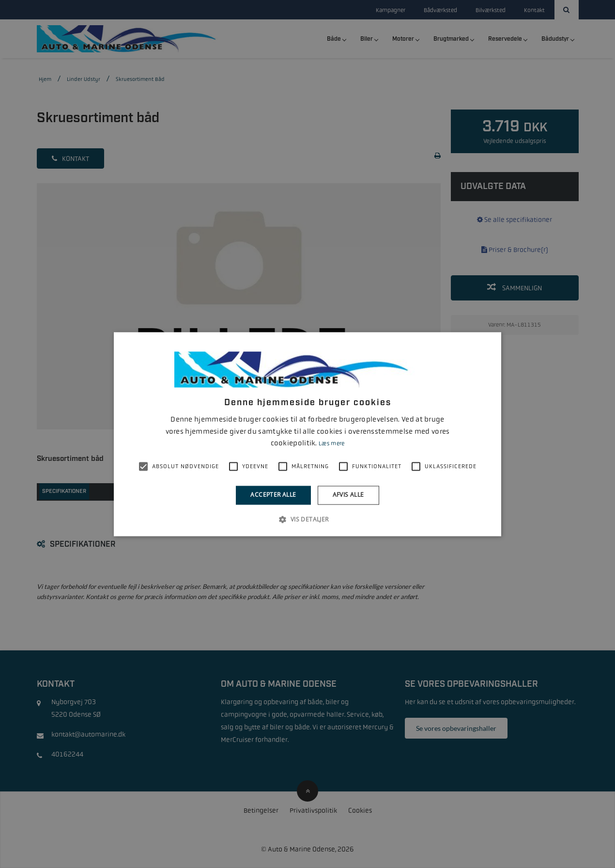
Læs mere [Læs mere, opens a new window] (331, 444)
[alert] (307, 434)
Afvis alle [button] (348, 495)
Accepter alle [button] (273, 495)
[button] (307, 519)
